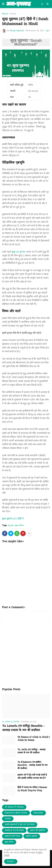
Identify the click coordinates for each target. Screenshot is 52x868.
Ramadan (38, 813)
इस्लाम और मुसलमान (38, 830)
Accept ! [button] (11, 861)
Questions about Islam (16, 813)
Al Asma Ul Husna (14, 807)
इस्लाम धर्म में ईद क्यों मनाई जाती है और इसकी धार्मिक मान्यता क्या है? (32, 777)
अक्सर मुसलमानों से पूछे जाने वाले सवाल (20, 824)
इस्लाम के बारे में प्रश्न (12, 836)
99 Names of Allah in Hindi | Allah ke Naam (34, 739)
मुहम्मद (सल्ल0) (32, 836)
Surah (13, 14)
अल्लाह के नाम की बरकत (14, 830)
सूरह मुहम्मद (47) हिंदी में (13, 519)
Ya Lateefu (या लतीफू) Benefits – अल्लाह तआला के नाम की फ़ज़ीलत (24, 728)
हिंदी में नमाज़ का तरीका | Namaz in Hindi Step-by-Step (32, 789)
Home (5, 14)
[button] (3, 4)
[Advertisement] (26, 576)
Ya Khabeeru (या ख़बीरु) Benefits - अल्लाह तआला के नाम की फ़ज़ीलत (33, 765)
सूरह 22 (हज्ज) (19, 252)
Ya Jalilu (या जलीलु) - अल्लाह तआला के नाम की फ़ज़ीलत (31, 751)
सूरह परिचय (19, 526)
